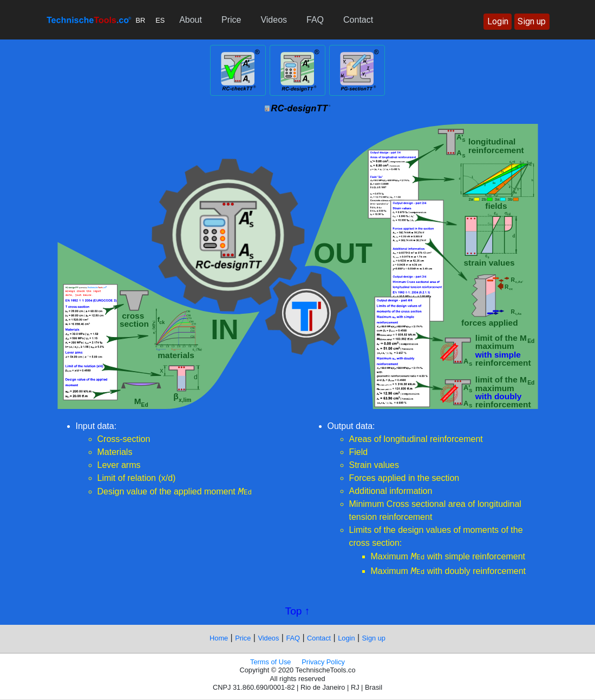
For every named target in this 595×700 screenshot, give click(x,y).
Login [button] (498, 21)
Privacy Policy (323, 662)
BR (141, 20)
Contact (358, 20)
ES (160, 20)
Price (231, 20)
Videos (274, 20)
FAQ (315, 20)
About (191, 20)
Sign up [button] (532, 21)
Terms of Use (270, 662)
